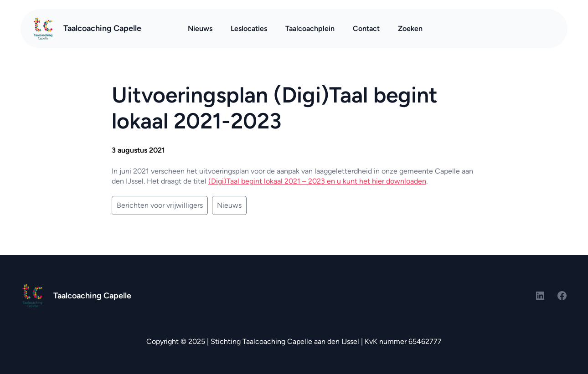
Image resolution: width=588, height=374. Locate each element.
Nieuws (229, 205)
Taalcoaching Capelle (102, 28)
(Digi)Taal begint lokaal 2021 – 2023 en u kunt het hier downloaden (317, 181)
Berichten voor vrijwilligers (160, 205)
